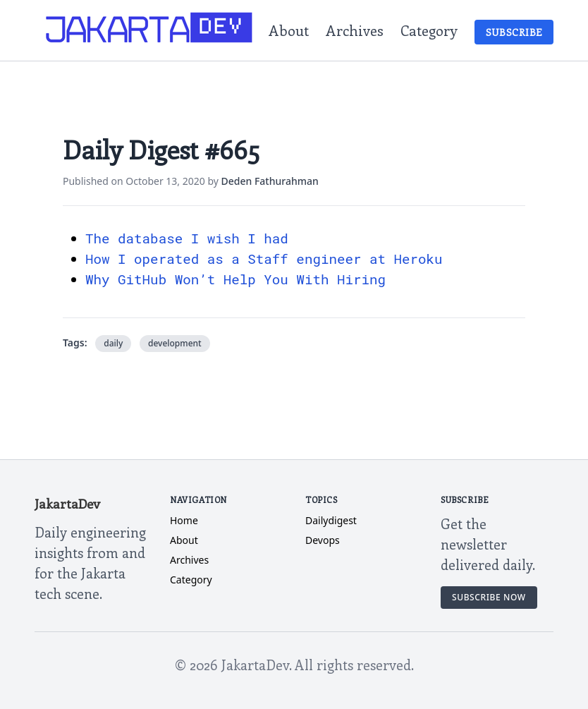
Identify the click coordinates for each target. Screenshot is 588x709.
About (289, 30)
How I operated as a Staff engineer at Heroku (264, 259)
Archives (355, 30)
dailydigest (331, 520)
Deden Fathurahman (270, 181)
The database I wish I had (187, 238)
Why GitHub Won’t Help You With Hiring (235, 279)
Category (429, 30)
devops (323, 540)
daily (113, 343)
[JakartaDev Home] (150, 30)
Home (184, 520)
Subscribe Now (489, 597)
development (175, 343)
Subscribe (514, 32)
